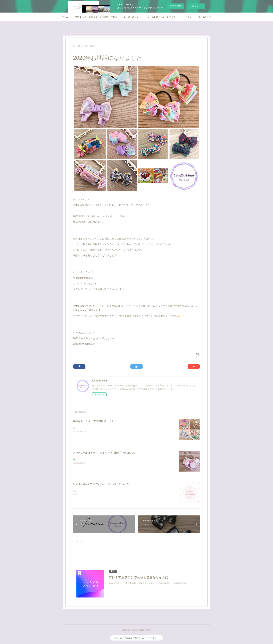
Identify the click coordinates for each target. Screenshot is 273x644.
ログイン (196, 6)
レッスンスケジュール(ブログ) (162, 17)
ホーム (65, 17)
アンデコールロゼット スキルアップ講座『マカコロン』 (105, 453)
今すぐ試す (175, 6)
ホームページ (205, 17)
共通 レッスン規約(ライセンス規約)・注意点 (96, 17)
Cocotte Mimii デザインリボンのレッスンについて (101, 484)
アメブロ (187, 17)
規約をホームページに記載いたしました (95, 421)
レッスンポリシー (132, 17)
